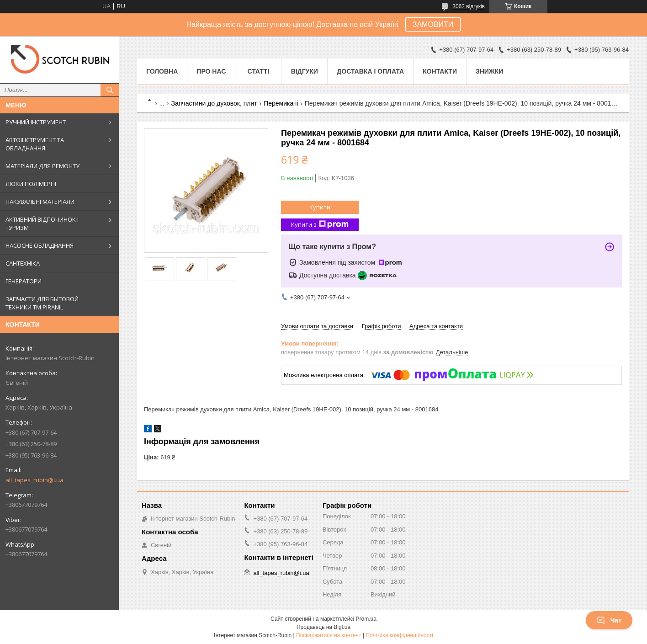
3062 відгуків (469, 6)
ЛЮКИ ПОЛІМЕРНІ (31, 184)
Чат (609, 620)
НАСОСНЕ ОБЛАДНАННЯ (40, 245)
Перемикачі (281, 103)
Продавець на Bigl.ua (323, 627)
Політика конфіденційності (399, 635)
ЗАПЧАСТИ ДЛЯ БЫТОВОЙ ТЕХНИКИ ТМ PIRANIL (42, 303)
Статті (258, 71)
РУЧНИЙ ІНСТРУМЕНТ (36, 122)
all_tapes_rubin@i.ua (34, 480)
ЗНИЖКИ (489, 71)
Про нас (211, 71)
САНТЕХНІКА (23, 263)
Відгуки (305, 71)
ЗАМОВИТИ (433, 24)
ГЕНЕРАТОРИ (24, 281)
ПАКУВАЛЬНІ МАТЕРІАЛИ (40, 202)
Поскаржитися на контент (329, 635)
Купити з (320, 225)
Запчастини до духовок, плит (214, 103)
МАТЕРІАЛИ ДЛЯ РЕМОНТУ (42, 166)
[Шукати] (110, 90)
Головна (162, 71)
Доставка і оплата (370, 71)
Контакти (440, 71)
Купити (320, 207)
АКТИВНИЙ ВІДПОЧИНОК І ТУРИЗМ (42, 224)
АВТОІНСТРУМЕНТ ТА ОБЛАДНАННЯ (35, 144)
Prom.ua (366, 619)
